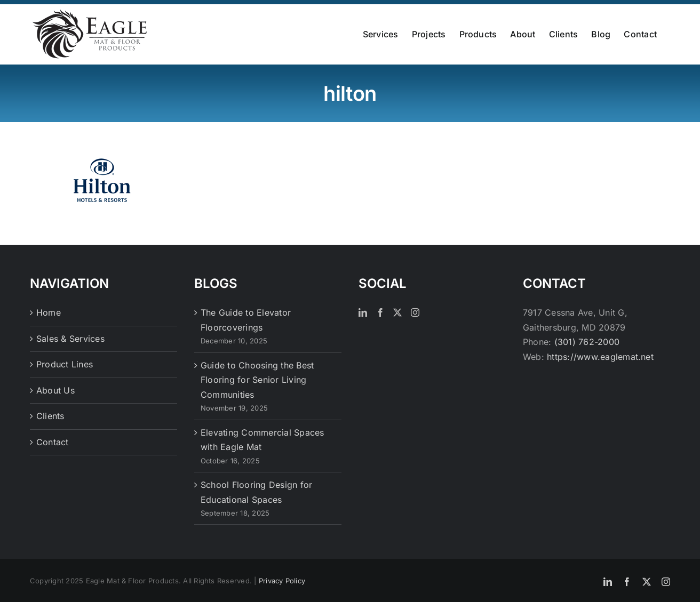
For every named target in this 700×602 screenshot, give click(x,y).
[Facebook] (380, 312)
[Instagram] (415, 312)
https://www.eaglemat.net (600, 356)
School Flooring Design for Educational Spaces (256, 492)
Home (49, 312)
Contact (53, 442)
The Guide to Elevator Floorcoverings (246, 319)
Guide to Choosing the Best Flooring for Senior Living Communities (257, 379)
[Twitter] (397, 312)
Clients (50, 415)
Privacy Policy (282, 580)
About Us (55, 390)
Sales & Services (70, 338)
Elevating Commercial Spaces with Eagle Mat (262, 439)
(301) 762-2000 (587, 341)
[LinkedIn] (363, 312)
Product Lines (65, 364)
